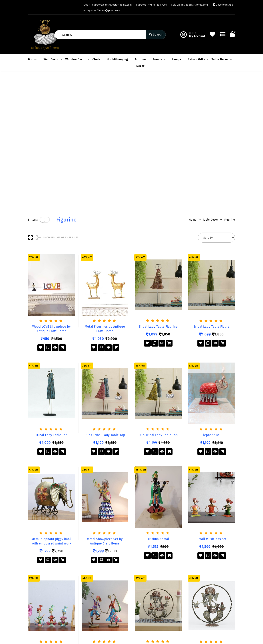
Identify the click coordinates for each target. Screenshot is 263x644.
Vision (68, 586)
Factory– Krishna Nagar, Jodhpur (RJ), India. (158, 583)
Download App (223, 5)
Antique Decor (141, 63)
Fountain (159, 59)
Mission (69, 593)
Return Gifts (197, 59)
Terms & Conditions (42, 586)
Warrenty (35, 599)
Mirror (33, 59)
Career (68, 599)
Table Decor (221, 59)
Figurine (230, 86)
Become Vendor (110, 580)
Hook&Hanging (117, 59)
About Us (70, 580)
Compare (106, 593)
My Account (107, 586)
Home (193, 86)
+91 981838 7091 (153, 595)
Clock (96, 59)
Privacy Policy (38, 580)
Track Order (107, 606)
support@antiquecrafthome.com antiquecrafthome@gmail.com (165, 607)
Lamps (176, 59)
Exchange (35, 593)
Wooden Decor (77, 59)
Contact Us (71, 606)
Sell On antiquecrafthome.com (190, 5)
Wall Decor (52, 59)
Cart (102, 599)
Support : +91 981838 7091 (152, 5)
